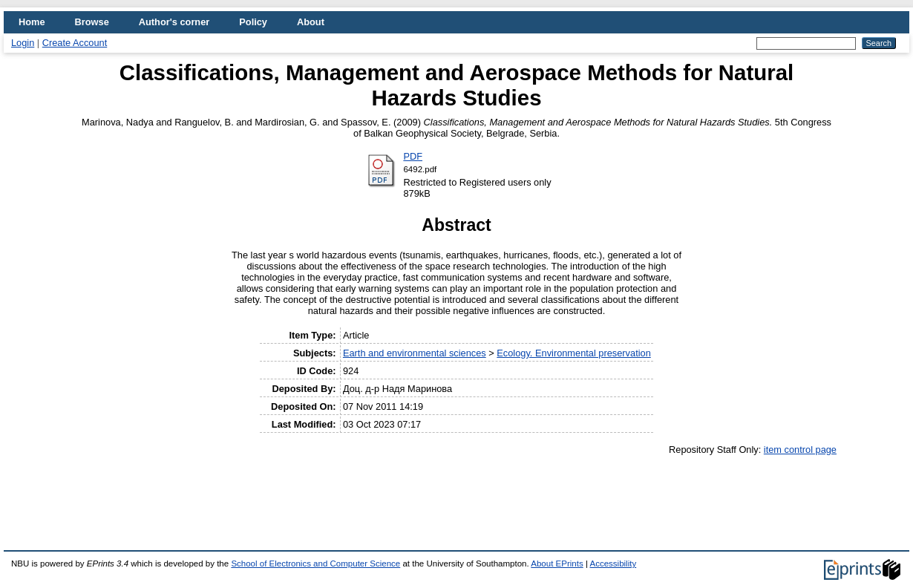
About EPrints (557, 563)
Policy (253, 22)
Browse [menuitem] (92, 22)
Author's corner (174, 22)
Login (23, 43)
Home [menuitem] (32, 22)
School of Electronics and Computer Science (315, 563)
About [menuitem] (311, 22)
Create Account (75, 43)
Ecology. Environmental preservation (573, 353)
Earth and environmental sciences (415, 353)
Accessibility (613, 563)
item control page (800, 450)
